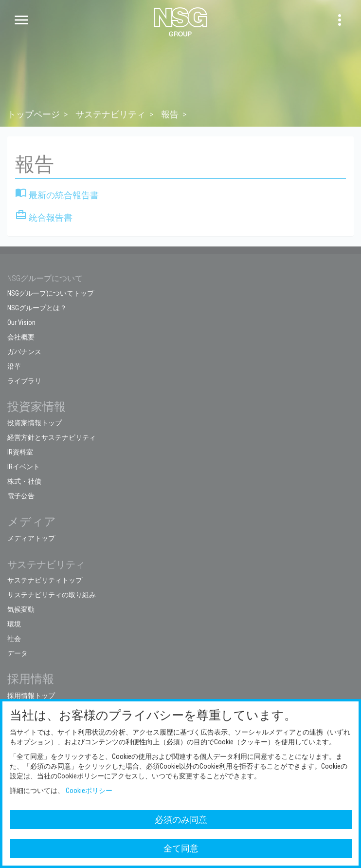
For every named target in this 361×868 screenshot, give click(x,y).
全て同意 (181, 848)
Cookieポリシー (89, 791)
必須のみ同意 (181, 820)
